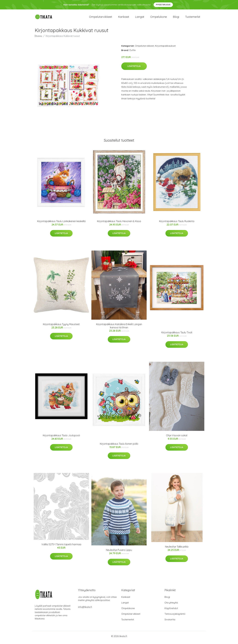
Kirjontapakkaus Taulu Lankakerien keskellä (61, 224)
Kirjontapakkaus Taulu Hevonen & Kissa (119, 224)
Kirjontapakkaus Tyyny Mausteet (61, 327)
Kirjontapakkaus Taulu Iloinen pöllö (119, 446)
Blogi (176, 18)
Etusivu (38, 39)
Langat (140, 18)
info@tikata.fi (85, 610)
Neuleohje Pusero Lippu (119, 553)
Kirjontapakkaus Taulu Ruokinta (177, 224)
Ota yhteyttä (171, 605)
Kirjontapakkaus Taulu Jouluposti (61, 438)
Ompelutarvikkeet (101, 18)
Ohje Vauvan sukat (177, 438)
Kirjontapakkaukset (165, 48)
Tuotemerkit (193, 18)
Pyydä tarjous (163, 5)
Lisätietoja (134, 69)
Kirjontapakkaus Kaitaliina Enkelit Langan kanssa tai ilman (119, 328)
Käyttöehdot (171, 611)
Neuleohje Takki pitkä (177, 549)
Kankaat (124, 18)
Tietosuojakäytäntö (175, 616)
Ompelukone (159, 18)
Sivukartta (170, 622)
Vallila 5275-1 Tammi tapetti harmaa (61, 547)
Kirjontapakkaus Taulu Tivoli (177, 335)
